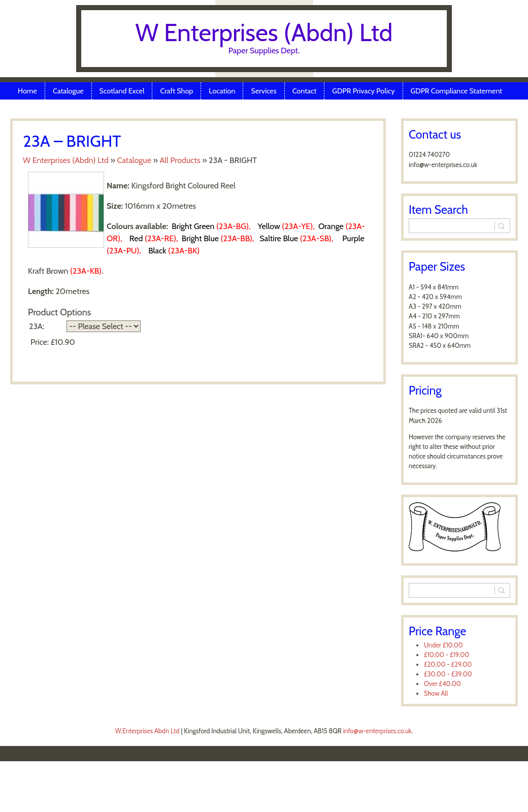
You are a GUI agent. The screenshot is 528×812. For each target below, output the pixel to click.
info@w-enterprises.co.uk (377, 731)
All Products (180, 160)
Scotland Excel (122, 91)
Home (27, 91)
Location (222, 91)
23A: (37, 326)
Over (442, 684)
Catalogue (68, 91)
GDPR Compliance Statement (457, 91)
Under (443, 645)
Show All (436, 693)
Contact (305, 91)
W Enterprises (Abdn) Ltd (264, 33)
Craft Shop (176, 91)
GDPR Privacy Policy (363, 91)
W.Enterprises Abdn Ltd (147, 731)
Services (263, 91)
